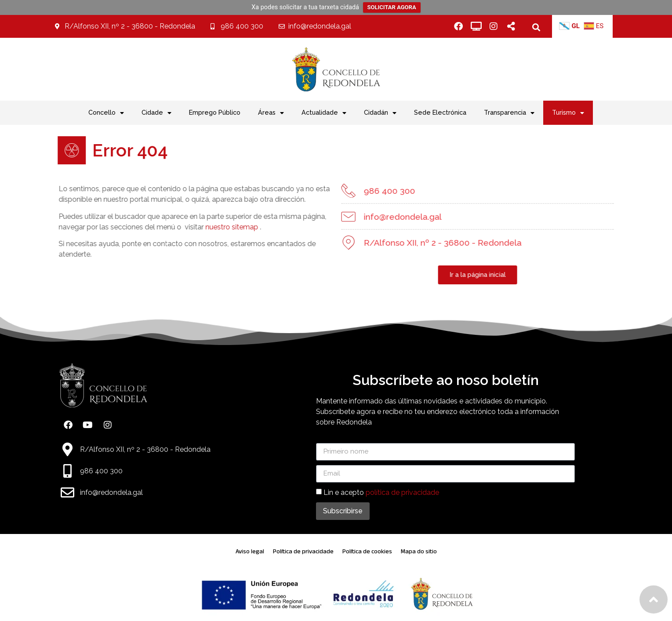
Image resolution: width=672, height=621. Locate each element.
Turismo (568, 113)
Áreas (271, 113)
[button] (536, 27)
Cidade (156, 113)
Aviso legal (250, 551)
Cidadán (380, 113)
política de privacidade (402, 492)
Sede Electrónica (440, 112)
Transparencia (509, 113)
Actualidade (324, 113)
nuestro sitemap (219, 227)
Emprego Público (215, 112)
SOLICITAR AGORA (392, 7)
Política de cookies (367, 551)
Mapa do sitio (419, 551)
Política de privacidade (303, 551)
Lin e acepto (381, 492)
